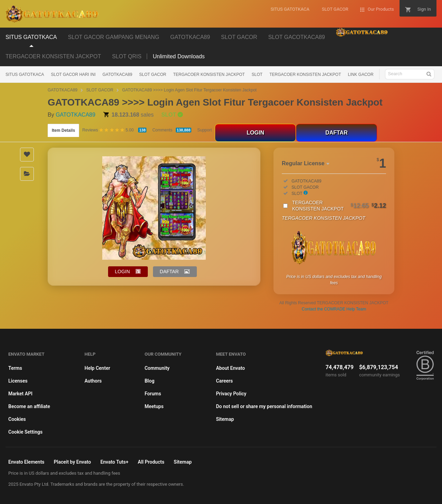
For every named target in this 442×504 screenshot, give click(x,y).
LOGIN (255, 133)
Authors (93, 381)
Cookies (17, 419)
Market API (20, 394)
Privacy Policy (231, 394)
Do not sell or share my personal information (264, 406)
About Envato (230, 368)
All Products (151, 462)
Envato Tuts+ (114, 462)
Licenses (18, 381)
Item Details (63, 130)
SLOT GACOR (153, 75)
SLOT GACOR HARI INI (73, 75)
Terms (15, 368)
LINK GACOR (361, 75)
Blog (150, 381)
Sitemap (225, 419)
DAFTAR (337, 133)
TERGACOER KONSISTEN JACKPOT (53, 56)
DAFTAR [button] (169, 271)
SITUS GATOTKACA (25, 75)
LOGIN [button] (123, 271)
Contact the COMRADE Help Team (334, 309)
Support (204, 130)
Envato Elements (26, 462)
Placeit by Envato (73, 462)
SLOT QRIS (127, 56)
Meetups (154, 406)
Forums (153, 394)
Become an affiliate (29, 406)
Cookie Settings (25, 432)
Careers (224, 381)
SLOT (257, 75)
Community (157, 368)
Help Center (97, 368)
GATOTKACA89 (117, 75)
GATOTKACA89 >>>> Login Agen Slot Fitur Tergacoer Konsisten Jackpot (190, 90)
